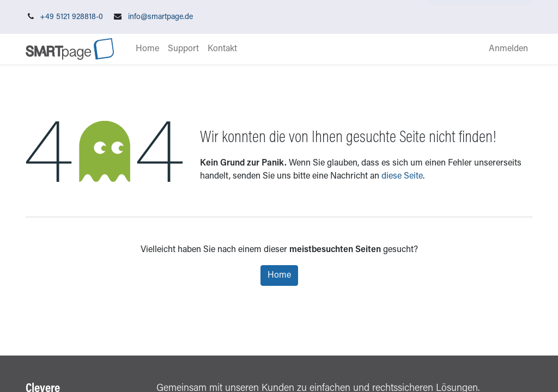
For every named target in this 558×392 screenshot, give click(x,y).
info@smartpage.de (159, 17)
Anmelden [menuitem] (508, 49)
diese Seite (402, 176)
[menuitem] (147, 49)
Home (279, 275)
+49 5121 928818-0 (71, 17)
